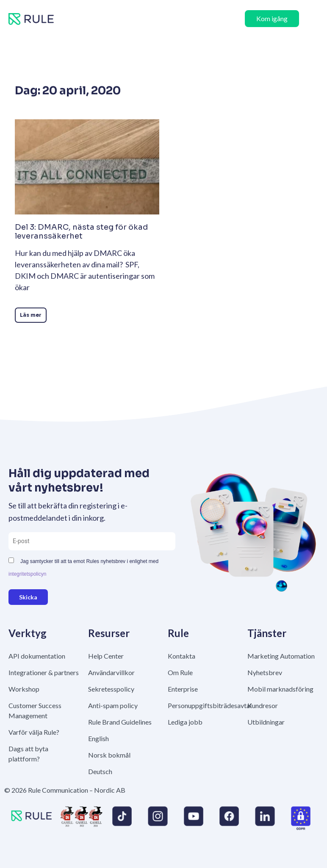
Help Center (106, 656)
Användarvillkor (111, 672)
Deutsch (100, 771)
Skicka (28, 597)
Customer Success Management (35, 710)
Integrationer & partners (44, 672)
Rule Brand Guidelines (120, 722)
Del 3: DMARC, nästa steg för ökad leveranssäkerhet (81, 232)
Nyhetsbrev (265, 672)
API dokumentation (37, 656)
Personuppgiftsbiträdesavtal (203, 705)
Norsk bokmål (109, 755)
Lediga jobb (185, 722)
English (98, 738)
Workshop (24, 689)
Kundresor (263, 705)
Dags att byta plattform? (28, 754)
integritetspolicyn (27, 574)
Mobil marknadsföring (280, 689)
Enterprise (183, 689)
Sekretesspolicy (111, 689)
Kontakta (182, 656)
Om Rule (180, 672)
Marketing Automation (281, 656)
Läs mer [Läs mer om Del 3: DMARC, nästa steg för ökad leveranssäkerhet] (31, 315)
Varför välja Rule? (34, 732)
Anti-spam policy (113, 705)
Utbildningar (266, 722)
